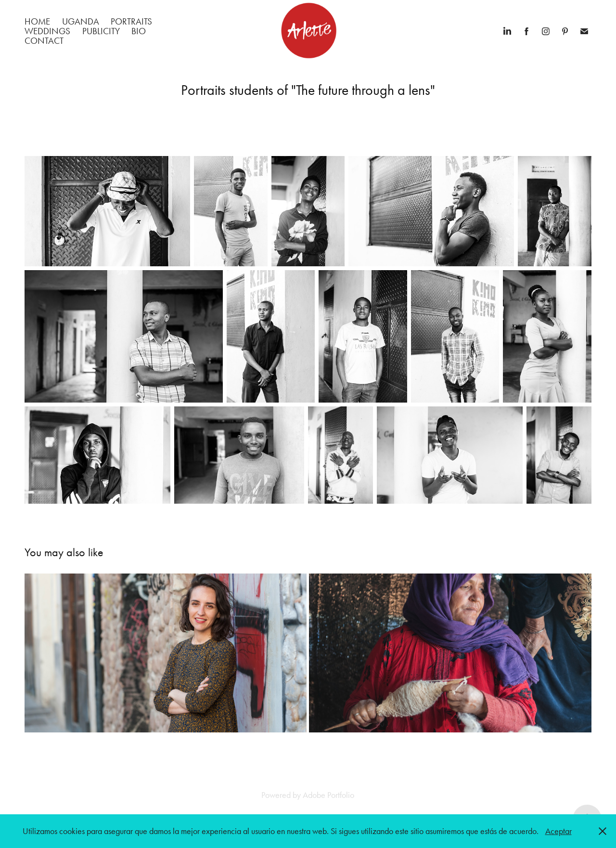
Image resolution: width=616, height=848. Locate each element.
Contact (44, 41)
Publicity (101, 31)
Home (37, 21)
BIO (139, 31)
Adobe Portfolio (328, 795)
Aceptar (558, 831)
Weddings (47, 31)
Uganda (81, 21)
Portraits (131, 21)
